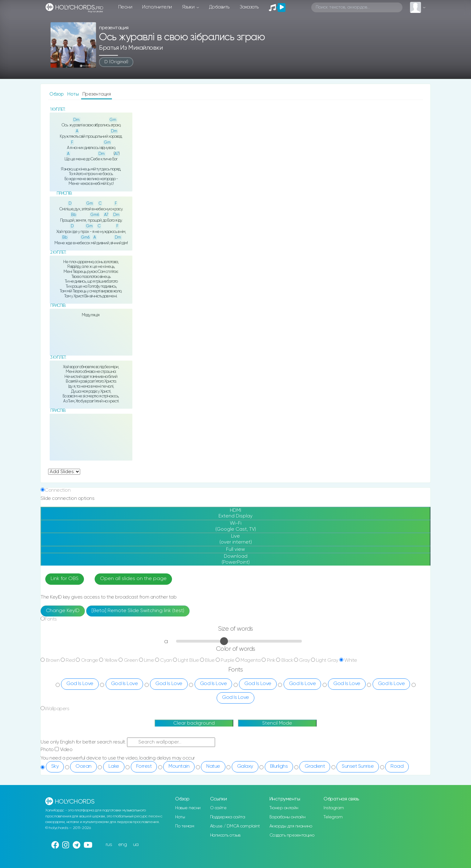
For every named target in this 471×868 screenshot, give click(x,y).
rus (109, 845)
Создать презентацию (292, 835)
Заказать (249, 7)
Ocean (83, 766)
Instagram (334, 808)
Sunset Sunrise (358, 766)
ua (136, 845)
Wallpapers (57, 709)
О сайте (218, 808)
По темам (185, 826)
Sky (55, 766)
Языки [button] (189, 7)
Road (397, 766)
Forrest (144, 766)
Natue (213, 766)
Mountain (179, 766)
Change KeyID (63, 611)
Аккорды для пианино (291, 826)
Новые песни (188, 808)
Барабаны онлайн (288, 817)
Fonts (51, 619)
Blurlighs (279, 766)
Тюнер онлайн (284, 808)
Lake (114, 766)
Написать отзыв (225, 835)
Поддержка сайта (228, 817)
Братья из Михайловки (131, 48)
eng (123, 845)
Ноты (74, 94)
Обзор (57, 94)
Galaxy (245, 766)
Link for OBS (65, 579)
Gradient (315, 766)
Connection (58, 490)
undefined (64, 472)
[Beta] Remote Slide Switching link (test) (138, 611)
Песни (125, 7)
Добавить (219, 7)
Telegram (333, 817)
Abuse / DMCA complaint (235, 826)
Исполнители (157, 7)
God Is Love (80, 684)
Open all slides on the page (133, 579)
